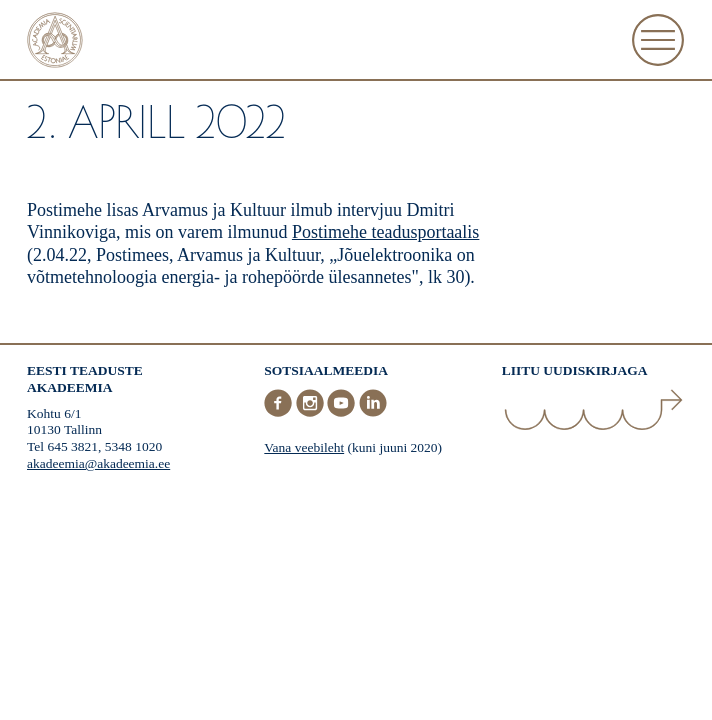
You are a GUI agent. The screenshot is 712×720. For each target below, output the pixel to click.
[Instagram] (312, 412)
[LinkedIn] (373, 412)
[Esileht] (55, 42)
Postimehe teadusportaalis (385, 232)
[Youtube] (343, 412)
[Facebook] (280, 412)
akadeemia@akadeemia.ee (98, 463)
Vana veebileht (304, 447)
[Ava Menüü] (658, 40)
